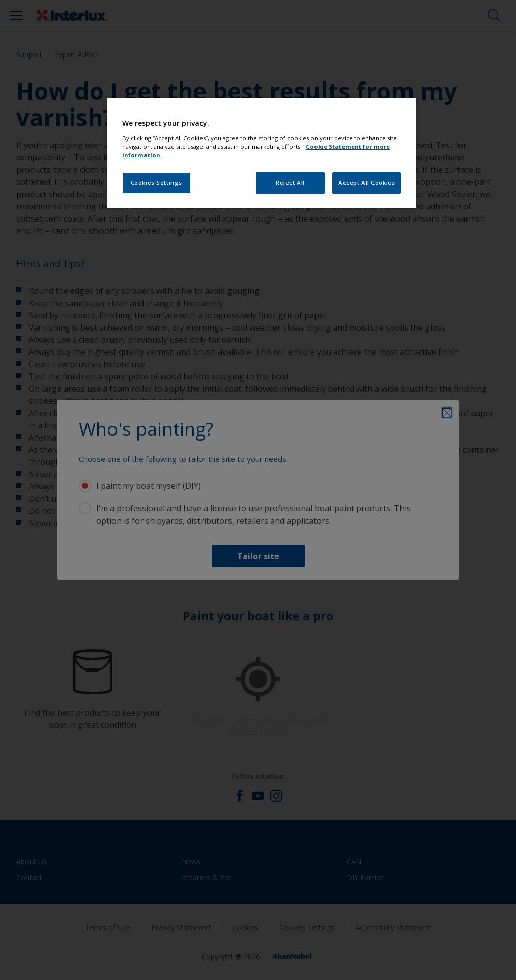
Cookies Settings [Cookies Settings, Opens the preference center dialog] (156, 183)
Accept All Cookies (367, 183)
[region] (262, 153)
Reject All (290, 183)
